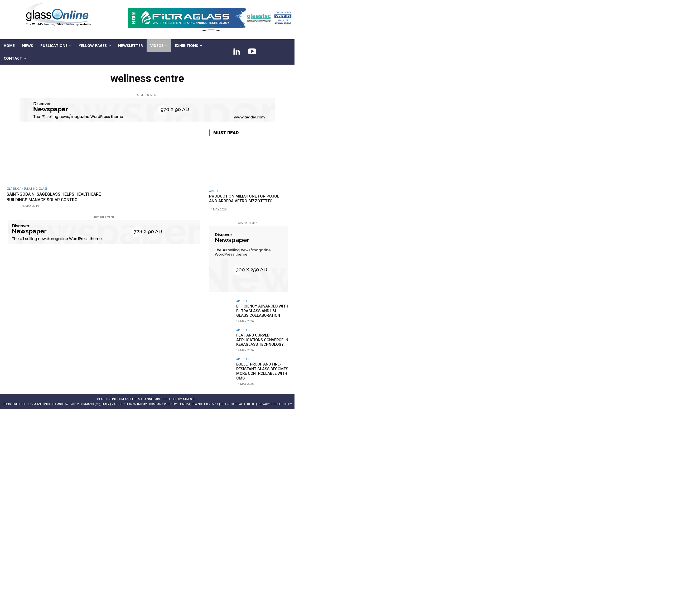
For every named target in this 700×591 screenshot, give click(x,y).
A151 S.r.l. (190, 399)
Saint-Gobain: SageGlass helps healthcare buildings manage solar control (50, 200)
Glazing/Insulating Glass (27, 188)
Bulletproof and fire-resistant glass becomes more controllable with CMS (261, 371)
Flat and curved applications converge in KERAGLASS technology (261, 340)
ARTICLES (216, 191)
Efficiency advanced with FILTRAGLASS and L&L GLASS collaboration (261, 311)
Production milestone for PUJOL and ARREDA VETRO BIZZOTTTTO (244, 199)
